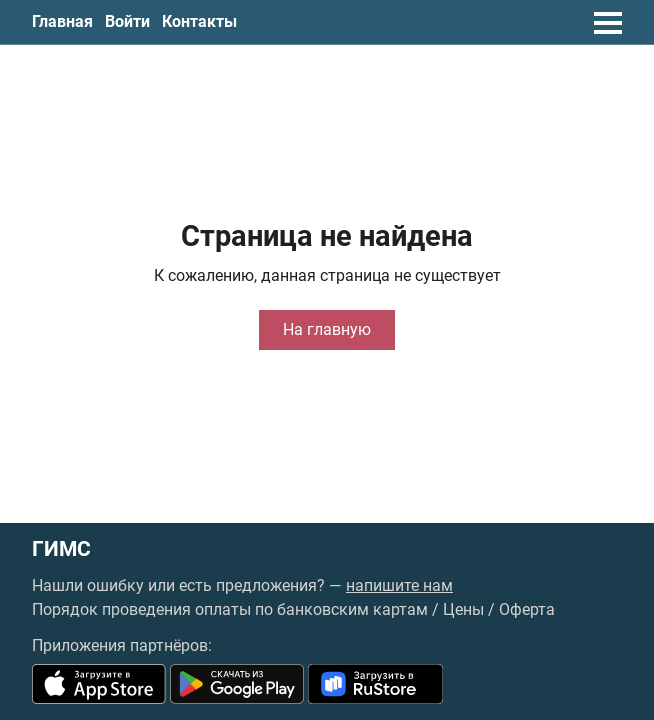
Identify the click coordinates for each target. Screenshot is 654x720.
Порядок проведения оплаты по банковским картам (230, 609)
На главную (327, 329)
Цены (463, 609)
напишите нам (399, 585)
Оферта (527, 609)
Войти (127, 21)
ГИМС (61, 549)
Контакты (199, 21)
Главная (62, 21)
